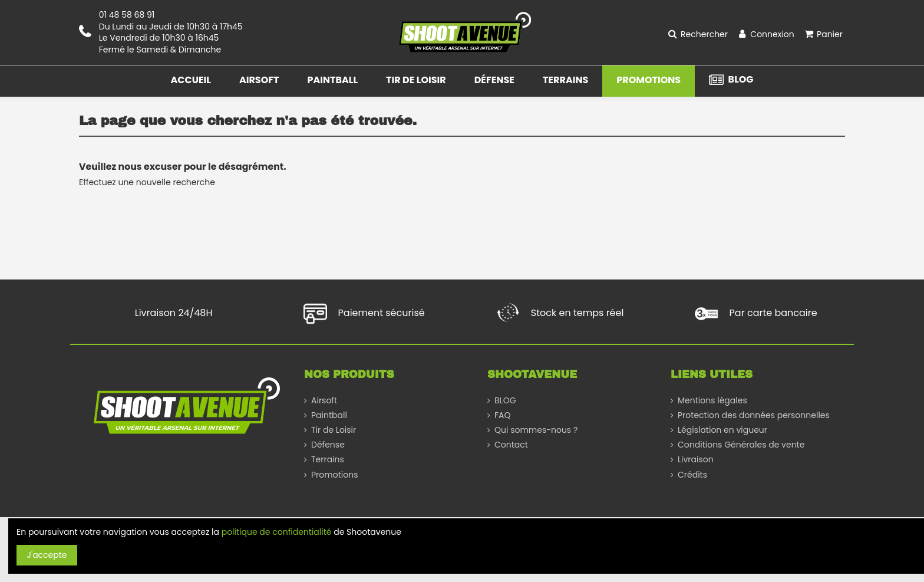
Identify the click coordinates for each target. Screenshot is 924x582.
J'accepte (47, 555)
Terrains (328, 460)
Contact (511, 445)
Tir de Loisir (334, 430)
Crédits (692, 475)
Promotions (334, 475)
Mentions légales (712, 401)
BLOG (505, 401)
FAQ (503, 415)
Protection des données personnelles (754, 415)
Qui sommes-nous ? (536, 430)
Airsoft (324, 401)
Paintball (329, 415)
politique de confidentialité (277, 532)
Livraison (696, 460)
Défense (328, 445)
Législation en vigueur (722, 430)
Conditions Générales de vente (741, 445)
